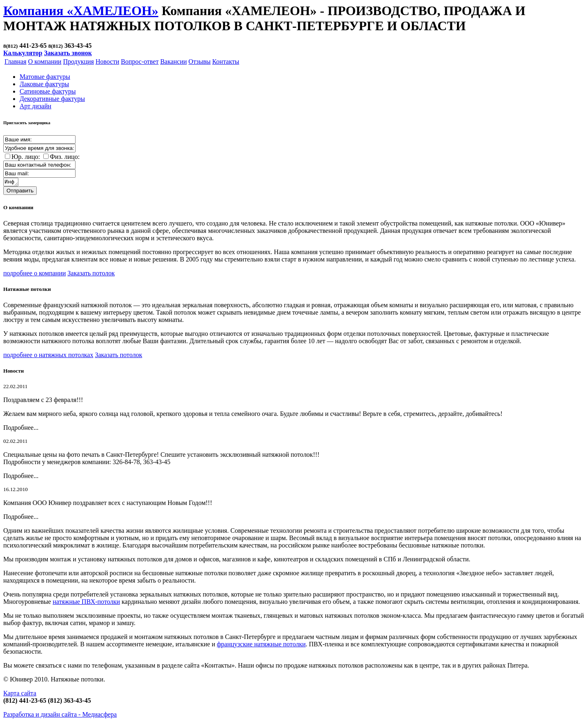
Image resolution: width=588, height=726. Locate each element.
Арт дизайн (36, 106)
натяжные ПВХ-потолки (86, 603)
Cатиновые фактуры (48, 91)
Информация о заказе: (11, 183)
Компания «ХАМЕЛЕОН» (81, 11)
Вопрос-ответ (140, 61)
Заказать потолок (91, 274)
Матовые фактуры (45, 77)
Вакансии (173, 61)
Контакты (226, 61)
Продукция (78, 61)
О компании (45, 61)
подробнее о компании (35, 274)
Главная (16, 61)
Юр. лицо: (26, 157)
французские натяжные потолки (261, 645)
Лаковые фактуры (44, 84)
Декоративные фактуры (52, 99)
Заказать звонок (68, 53)
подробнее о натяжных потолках (48, 356)
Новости (107, 61)
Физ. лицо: (65, 157)
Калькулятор (23, 53)
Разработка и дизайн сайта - (60, 716)
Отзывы (200, 61)
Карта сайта (20, 694)
